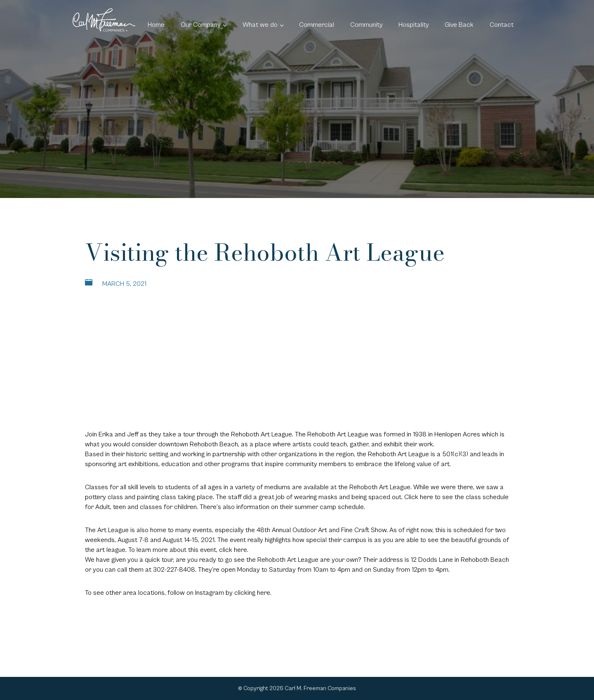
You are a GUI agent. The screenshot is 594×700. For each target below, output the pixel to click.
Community (367, 25)
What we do (260, 25)
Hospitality (414, 25)
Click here (419, 497)
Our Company (201, 25)
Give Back (459, 25)
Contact (502, 25)
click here (233, 550)
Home (156, 25)
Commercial (317, 25)
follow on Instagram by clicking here (219, 593)
